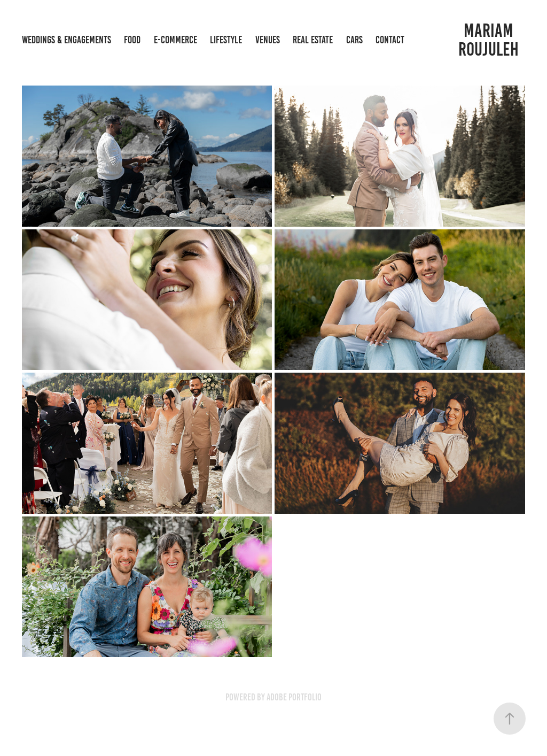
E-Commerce (175, 40)
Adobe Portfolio (294, 697)
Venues (268, 40)
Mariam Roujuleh (489, 40)
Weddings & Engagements (67, 40)
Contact (390, 40)
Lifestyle (226, 40)
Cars (354, 40)
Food (132, 40)
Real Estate (313, 40)
